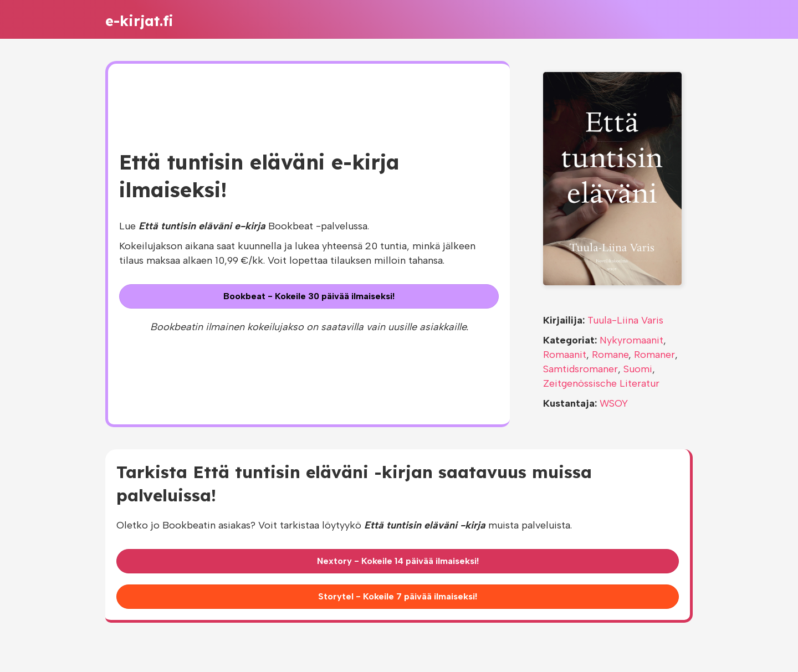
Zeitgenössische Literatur (601, 383)
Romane (610, 355)
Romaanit (565, 355)
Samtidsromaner (580, 369)
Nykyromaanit (631, 340)
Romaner (654, 355)
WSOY (614, 403)
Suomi (638, 369)
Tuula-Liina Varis (625, 320)
